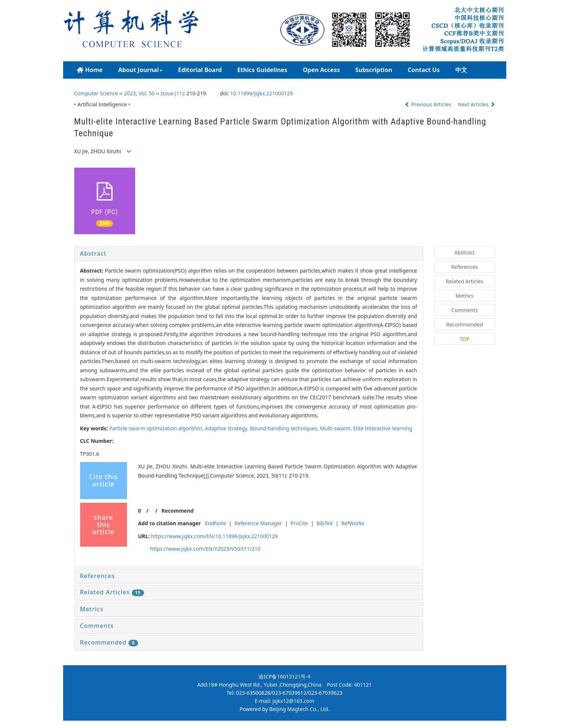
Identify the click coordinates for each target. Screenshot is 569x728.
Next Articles (476, 104)
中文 (461, 70)
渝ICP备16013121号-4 (284, 676)
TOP (465, 339)
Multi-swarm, (337, 428)
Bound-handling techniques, (285, 428)
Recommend (177, 511)
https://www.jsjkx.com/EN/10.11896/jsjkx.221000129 (215, 536)
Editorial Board (200, 70)
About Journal (140, 70)
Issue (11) (172, 93)
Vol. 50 (147, 93)
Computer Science (96, 93)
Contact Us (424, 70)
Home (90, 70)
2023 (130, 93)
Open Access (321, 70)
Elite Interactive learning (383, 428)
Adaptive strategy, (227, 428)
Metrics (92, 609)
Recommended (109, 642)
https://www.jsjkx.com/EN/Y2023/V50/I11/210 (205, 549)
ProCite (299, 523)
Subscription (374, 70)
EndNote (215, 523)
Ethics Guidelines (263, 70)
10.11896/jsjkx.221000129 (262, 93)
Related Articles (112, 592)
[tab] (249, 254)
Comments (97, 626)
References (98, 576)
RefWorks (353, 523)
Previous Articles (429, 104)
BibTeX (325, 523)
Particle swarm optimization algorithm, (157, 428)
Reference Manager (258, 523)
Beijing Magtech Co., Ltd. (299, 709)
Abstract (93, 253)
